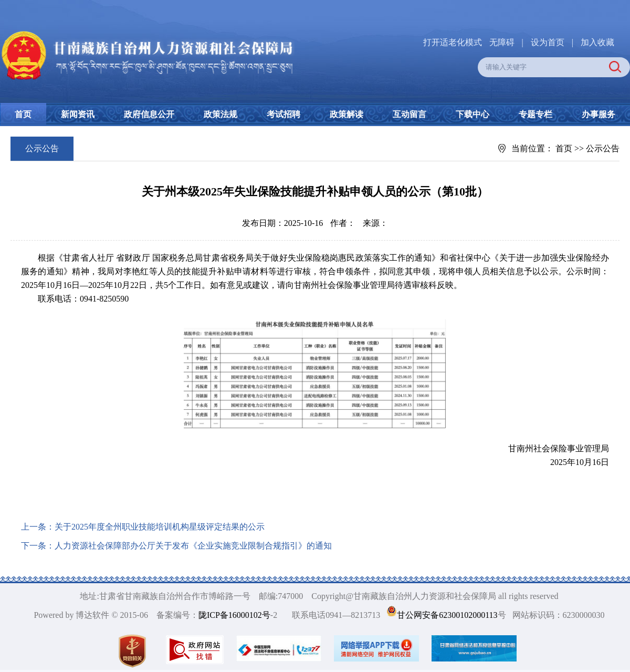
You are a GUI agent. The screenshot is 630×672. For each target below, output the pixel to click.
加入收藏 (597, 42)
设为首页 (548, 42)
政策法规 (220, 114)
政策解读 (346, 114)
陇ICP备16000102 (230, 615)
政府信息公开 (149, 114)
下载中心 (472, 114)
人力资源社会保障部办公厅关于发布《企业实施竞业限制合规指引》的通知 (193, 546)
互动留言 (409, 114)
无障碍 (502, 42)
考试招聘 (283, 114)
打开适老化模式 (453, 42)
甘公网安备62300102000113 (447, 615)
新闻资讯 (78, 114)
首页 (23, 114)
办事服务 (598, 114)
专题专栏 (535, 114)
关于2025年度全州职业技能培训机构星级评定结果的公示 (160, 527)
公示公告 (603, 148)
